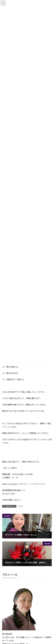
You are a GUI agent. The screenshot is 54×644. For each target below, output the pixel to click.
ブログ (20, 506)
